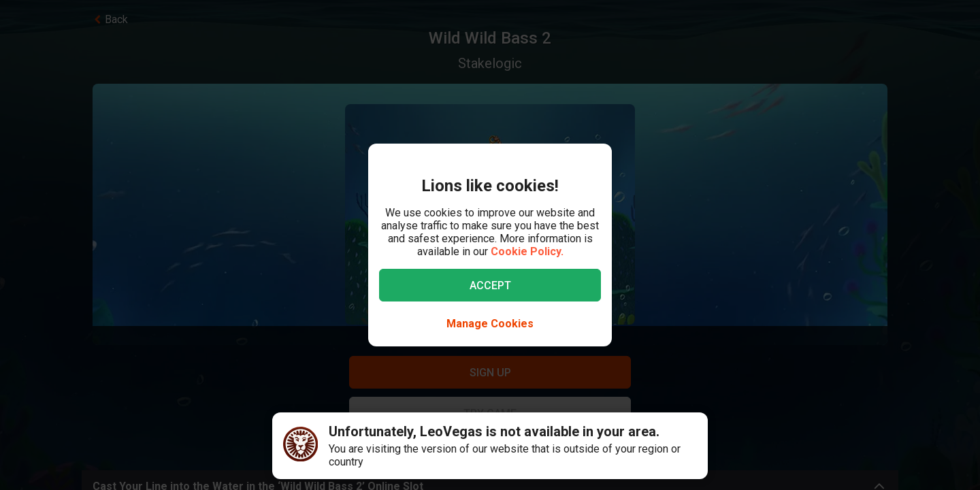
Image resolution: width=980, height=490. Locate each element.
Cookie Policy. (527, 251)
